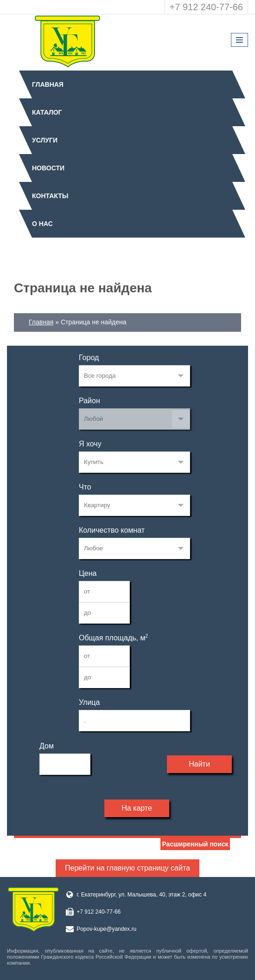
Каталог (47, 112)
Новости (48, 168)
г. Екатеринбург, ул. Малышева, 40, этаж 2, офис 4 (141, 895)
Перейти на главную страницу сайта (127, 868)
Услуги (45, 140)
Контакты (50, 196)
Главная (48, 84)
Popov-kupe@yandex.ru (106, 929)
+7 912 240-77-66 (206, 7)
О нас (42, 224)
